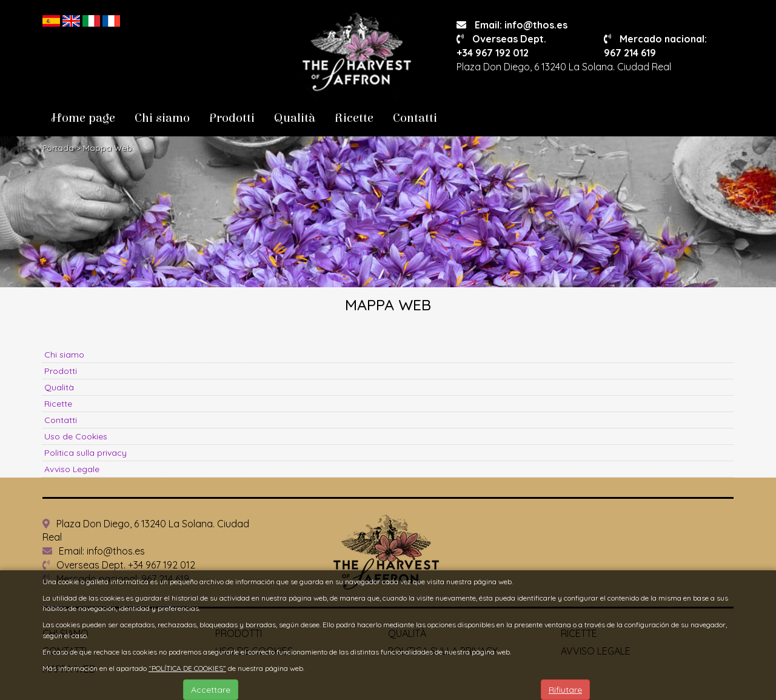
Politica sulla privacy (85, 453)
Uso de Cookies (76, 436)
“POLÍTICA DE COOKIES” (187, 668)
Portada (58, 148)
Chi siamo (162, 118)
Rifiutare (565, 690)
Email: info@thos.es (512, 25)
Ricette (354, 118)
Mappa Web (108, 148)
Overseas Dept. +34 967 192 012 (119, 565)
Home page (83, 118)
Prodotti (232, 118)
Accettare (211, 690)
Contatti (415, 118)
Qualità (295, 118)
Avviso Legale (72, 469)
